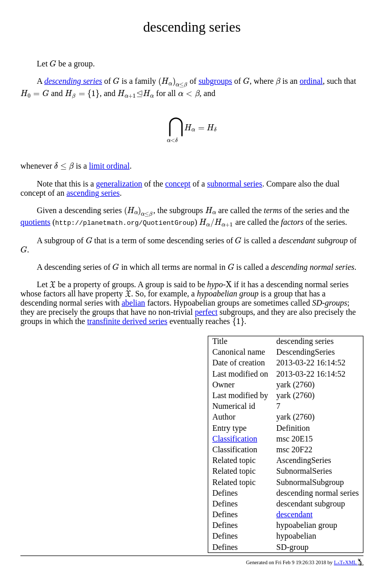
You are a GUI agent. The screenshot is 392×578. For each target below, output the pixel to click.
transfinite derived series (127, 321)
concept (178, 184)
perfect (206, 312)
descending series (73, 81)
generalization (119, 184)
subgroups (215, 81)
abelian (133, 303)
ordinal (311, 81)
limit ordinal (109, 166)
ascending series (93, 193)
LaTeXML (349, 562)
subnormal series (235, 184)
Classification (235, 439)
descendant (294, 514)
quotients (35, 222)
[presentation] (53, 64)
